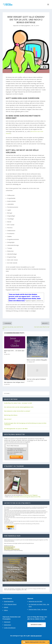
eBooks (6, 607)
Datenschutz (7, 625)
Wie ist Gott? (8, 419)
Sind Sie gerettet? (36, 636)
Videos (6, 610)
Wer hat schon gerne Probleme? (36, 379)
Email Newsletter (9, 601)
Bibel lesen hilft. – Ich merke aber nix (14, 351)
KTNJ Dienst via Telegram (30, 495)
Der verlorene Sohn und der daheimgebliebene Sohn (19, 407)
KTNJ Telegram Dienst (10, 604)
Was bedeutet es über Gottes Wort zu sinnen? (17, 411)
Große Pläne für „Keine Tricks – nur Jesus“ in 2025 (18, 403)
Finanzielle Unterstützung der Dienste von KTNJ (27, 497)
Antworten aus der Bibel (35, 601)
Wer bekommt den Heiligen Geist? (14, 382)
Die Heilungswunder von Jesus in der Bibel (16, 429)
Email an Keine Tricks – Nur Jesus (38, 609)
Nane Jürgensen (26, 26)
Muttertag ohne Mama (11, 415)
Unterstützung (36, 625)
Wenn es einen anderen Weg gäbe (37, 360)
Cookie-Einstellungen (10, 628)
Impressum (7, 622)
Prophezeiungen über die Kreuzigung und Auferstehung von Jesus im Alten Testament (25, 424)
